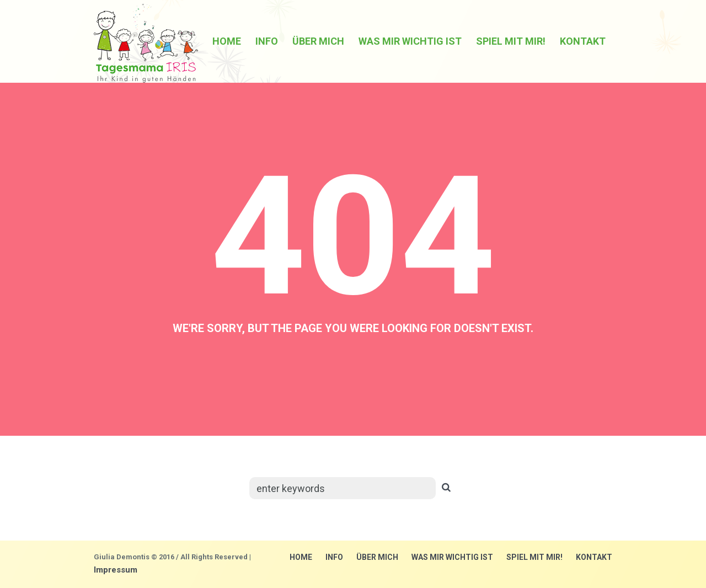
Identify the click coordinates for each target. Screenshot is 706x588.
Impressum (116, 570)
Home (301, 557)
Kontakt (594, 557)
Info (334, 557)
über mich (377, 557)
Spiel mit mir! (534, 557)
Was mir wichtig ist (452, 557)
